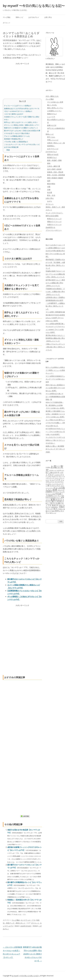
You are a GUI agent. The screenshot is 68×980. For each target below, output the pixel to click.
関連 (8, 150)
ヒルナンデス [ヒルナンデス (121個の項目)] (55, 486)
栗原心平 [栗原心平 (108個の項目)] (55, 505)
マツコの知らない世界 (55, 102)
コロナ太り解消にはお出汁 (14, 114)
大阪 (49, 187)
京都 (49, 190)
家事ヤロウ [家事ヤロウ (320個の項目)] (56, 499)
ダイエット (7, 23)
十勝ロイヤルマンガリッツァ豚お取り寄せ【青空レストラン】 (55, 347)
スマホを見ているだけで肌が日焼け (17, 133)
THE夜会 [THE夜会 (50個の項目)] (48, 467)
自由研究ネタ (50, 227)
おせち (50, 201)
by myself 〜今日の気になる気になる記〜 (34, 6)
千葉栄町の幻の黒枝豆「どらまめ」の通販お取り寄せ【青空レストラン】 (55, 292)
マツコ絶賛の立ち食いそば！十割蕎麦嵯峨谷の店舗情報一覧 (55, 396)
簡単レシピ (19, 17)
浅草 (49, 181)
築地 (49, 163)
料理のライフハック (54, 219)
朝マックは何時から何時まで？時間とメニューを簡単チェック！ (55, 370)
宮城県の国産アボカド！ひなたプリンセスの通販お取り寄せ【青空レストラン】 (55, 274)
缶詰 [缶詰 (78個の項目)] (53, 511)
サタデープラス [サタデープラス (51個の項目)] (59, 478)
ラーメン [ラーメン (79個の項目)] (56, 492)
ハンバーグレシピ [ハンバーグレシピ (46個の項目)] (56, 484)
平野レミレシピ (53, 140)
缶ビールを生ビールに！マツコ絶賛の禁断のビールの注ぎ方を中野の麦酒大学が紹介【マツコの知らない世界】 (55, 251)
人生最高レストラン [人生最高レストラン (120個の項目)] (53, 496)
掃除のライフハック (54, 222)
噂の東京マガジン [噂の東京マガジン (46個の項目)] (56, 498)
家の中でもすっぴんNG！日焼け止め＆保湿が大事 (22, 131)
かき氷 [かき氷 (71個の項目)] (59, 470)
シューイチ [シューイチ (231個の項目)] (55, 480)
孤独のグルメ (52, 114)
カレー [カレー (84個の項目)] (61, 476)
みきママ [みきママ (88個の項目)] (55, 476)
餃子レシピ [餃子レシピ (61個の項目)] (53, 513)
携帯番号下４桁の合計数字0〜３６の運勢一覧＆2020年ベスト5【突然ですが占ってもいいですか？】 (32, 954)
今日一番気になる (52, 96)
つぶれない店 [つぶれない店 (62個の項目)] (58, 475)
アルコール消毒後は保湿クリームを (17, 136)
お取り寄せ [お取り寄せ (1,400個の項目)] (54, 468)
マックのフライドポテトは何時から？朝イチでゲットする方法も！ (55, 440)
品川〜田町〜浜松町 (54, 169)
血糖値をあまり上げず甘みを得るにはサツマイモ (22, 108)
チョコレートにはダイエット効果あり (18, 106)
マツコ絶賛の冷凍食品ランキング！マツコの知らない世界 (55, 379)
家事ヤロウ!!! (52, 125)
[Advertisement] (22, 80)
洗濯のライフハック (54, 225)
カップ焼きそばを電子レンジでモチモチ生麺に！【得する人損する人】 (55, 423)
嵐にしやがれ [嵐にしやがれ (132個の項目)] (57, 501)
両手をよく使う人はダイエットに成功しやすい (21, 122)
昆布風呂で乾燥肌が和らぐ (14, 139)
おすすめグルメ (34, 17)
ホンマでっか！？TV (28, 920)
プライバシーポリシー (54, 230)
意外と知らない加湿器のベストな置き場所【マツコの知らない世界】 (55, 388)
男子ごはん (51, 137)
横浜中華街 (51, 184)
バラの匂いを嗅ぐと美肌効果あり (16, 142)
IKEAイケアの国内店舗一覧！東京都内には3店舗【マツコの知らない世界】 (55, 405)
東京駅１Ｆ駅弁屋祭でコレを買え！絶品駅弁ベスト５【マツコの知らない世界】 (55, 414)
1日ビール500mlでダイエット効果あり (18, 111)
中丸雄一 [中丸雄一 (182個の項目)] (59, 494)
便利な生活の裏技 (52, 216)
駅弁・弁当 (51, 195)
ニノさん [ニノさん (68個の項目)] (48, 484)
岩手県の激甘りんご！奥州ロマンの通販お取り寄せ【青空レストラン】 (55, 283)
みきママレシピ (53, 149)
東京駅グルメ (52, 157)
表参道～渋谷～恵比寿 (55, 172)
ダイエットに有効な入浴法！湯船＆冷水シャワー (22, 125)
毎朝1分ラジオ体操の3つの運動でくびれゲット (21, 128)
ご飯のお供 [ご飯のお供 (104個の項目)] (53, 472)
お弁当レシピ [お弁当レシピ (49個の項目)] (53, 470)
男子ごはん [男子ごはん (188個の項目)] (58, 509)
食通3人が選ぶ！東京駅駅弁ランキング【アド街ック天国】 (55, 449)
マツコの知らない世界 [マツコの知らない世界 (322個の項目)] (55, 489)
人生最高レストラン (54, 111)
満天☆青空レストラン (55, 108)
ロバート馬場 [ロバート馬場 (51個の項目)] (51, 494)
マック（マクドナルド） (54, 213)
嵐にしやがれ (52, 105)
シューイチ (51, 117)
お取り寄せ (48, 17)
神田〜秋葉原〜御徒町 (55, 178)
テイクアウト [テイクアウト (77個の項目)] (59, 482)
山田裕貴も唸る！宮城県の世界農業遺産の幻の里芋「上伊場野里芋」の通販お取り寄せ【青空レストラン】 (55, 303)
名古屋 (50, 192)
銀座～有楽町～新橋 (54, 160)
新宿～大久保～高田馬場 (56, 175)
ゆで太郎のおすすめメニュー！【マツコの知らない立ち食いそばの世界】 (55, 431)
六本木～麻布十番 (54, 166)
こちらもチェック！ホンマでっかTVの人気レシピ (22, 144)
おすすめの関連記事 (11, 147)
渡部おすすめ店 (53, 154)
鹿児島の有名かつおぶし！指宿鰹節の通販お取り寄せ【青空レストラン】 (55, 338)
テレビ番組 (7, 17)
